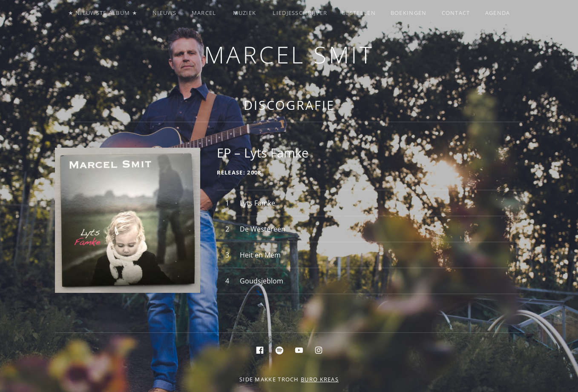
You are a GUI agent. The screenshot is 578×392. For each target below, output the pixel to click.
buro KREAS (320, 379)
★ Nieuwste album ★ (103, 13)
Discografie (289, 105)
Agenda (498, 13)
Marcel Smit (289, 54)
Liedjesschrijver (300, 13)
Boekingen (409, 13)
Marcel (204, 13)
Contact (456, 13)
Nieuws (165, 13)
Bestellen (359, 13)
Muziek (245, 13)
